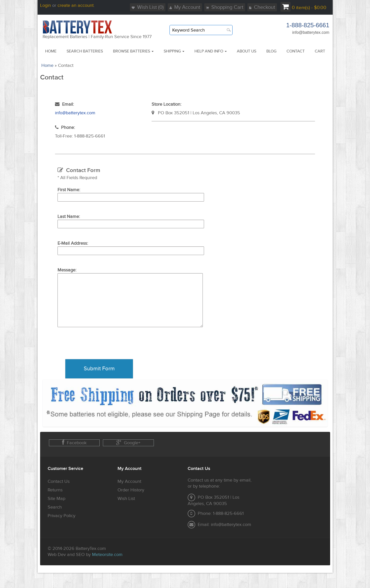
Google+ (128, 443)
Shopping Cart (225, 7)
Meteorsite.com (107, 555)
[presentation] (96, 349)
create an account (76, 5)
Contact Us (59, 481)
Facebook (74, 443)
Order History (131, 490)
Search (55, 507)
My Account (185, 7)
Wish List (126, 499)
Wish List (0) (148, 7)
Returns (55, 490)
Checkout (262, 7)
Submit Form (99, 369)
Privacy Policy (62, 516)
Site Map (56, 499)
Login (46, 5)
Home (47, 65)
